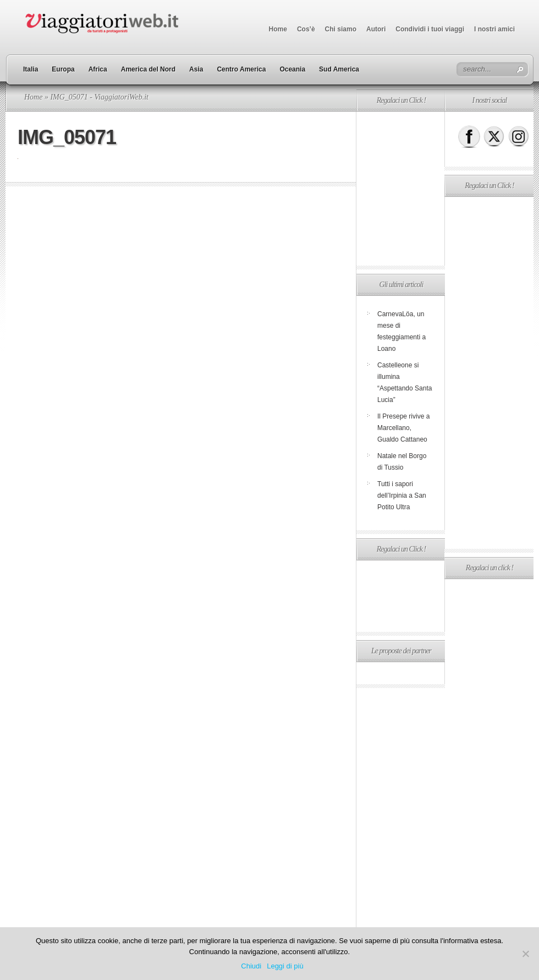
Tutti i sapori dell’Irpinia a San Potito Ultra (402, 495)
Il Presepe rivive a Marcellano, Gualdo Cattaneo (403, 428)
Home (278, 29)
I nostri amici (494, 29)
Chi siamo (341, 29)
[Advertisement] (400, 189)
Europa (63, 69)
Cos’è (306, 29)
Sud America (339, 69)
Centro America (241, 69)
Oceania (292, 69)
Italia (31, 69)
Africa (98, 69)
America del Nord (148, 69)
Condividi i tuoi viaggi (430, 29)
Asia (196, 69)
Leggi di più (285, 966)
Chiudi (251, 966)
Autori (376, 29)
